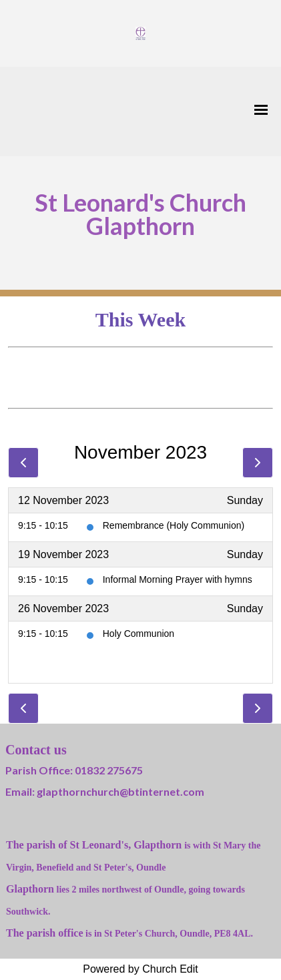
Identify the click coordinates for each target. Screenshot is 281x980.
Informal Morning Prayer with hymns (178, 579)
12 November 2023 (63, 500)
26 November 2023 (63, 608)
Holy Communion (138, 634)
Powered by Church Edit (140, 969)
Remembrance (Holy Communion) (174, 525)
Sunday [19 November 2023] (245, 554)
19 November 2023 (63, 554)
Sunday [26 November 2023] (245, 608)
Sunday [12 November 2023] (245, 500)
